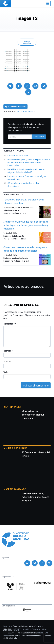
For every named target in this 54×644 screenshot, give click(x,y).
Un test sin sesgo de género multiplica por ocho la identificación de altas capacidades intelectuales (29, 162)
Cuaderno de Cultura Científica (25, 633)
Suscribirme (39, 137)
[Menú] (48, 3)
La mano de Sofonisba (18, 156)
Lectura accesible (27, 42)
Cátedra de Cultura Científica (26, 626)
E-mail (7, 362)
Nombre (8, 351)
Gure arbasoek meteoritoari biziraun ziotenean (33, 415)
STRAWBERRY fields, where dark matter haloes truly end (36, 497)
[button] (10, 86)
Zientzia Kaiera (12, 407)
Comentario (10, 324)
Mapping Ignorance (15, 489)
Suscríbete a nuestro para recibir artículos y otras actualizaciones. (26, 127)
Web (5, 372)
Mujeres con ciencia (15, 448)
